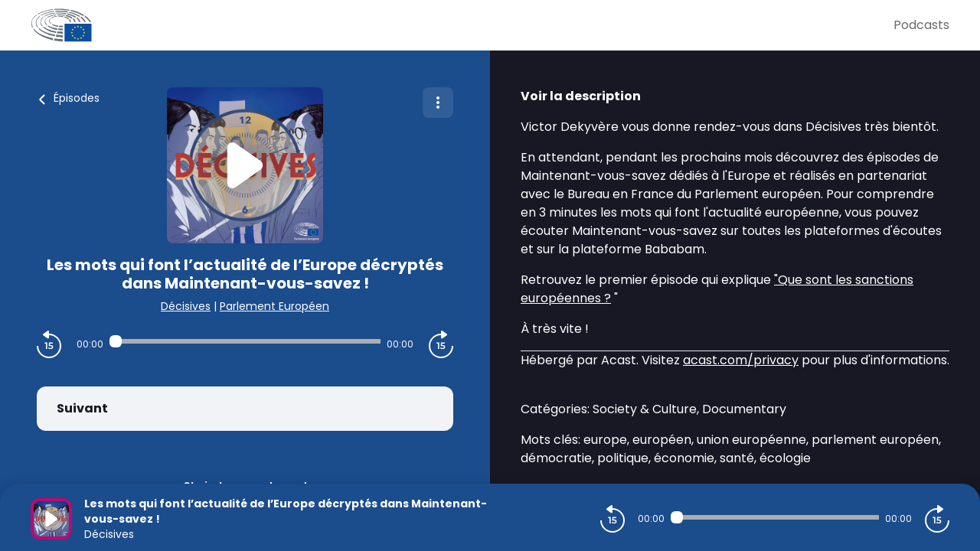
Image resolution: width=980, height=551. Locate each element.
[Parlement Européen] (462, 25)
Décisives (186, 306)
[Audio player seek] (245, 341)
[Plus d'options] (438, 103)
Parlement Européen (274, 306)
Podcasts (921, 25)
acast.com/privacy (741, 360)
